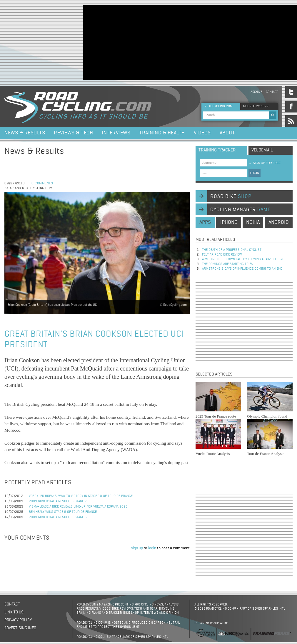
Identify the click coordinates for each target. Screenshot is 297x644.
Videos (202, 133)
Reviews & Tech (73, 133)
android (279, 222)
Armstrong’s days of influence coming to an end (242, 269)
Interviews (116, 133)
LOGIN (255, 173)
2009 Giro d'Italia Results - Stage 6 (58, 517)
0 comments (42, 183)
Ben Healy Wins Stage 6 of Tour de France (63, 512)
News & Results (25, 133)
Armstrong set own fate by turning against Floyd (243, 259)
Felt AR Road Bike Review (222, 255)
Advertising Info (20, 628)
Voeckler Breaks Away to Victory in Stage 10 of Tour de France (81, 496)
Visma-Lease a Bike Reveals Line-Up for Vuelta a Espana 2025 (78, 507)
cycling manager (240, 210)
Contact (272, 92)
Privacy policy (18, 620)
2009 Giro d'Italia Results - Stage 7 (58, 501)
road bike (231, 196)
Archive (256, 92)
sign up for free (265, 163)
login (152, 548)
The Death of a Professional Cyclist (232, 250)
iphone (229, 222)
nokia (253, 222)
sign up (137, 548)
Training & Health (162, 133)
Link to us (14, 612)
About (227, 133)
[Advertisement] (132, 42)
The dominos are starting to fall (229, 264)
